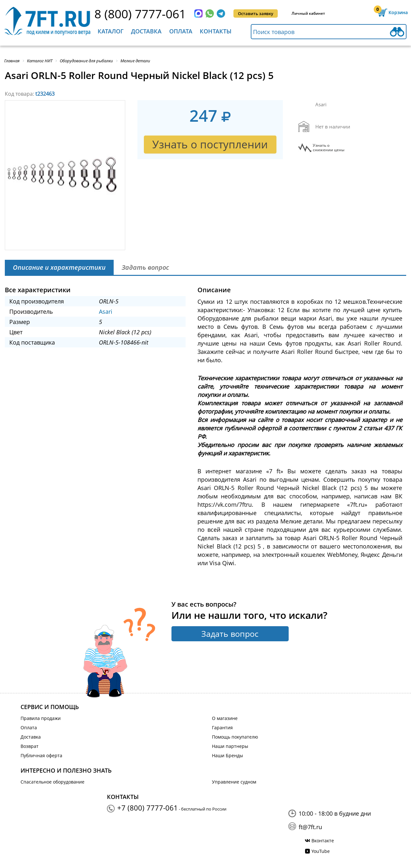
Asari (106, 311)
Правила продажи (41, 718)
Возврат (30, 746)
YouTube (321, 851)
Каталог (111, 31)
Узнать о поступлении (210, 144)
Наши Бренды (227, 755)
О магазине (225, 718)
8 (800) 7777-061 (140, 14)
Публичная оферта (41, 755)
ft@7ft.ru (310, 827)
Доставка (146, 31)
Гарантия (222, 728)
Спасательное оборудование (52, 782)
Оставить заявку (256, 13)
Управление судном (234, 782)
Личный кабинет (308, 13)
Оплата (181, 31)
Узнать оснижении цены (329, 148)
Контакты (216, 31)
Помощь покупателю (235, 737)
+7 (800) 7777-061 (148, 808)
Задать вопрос (230, 634)
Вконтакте (323, 841)
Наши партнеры (230, 746)
